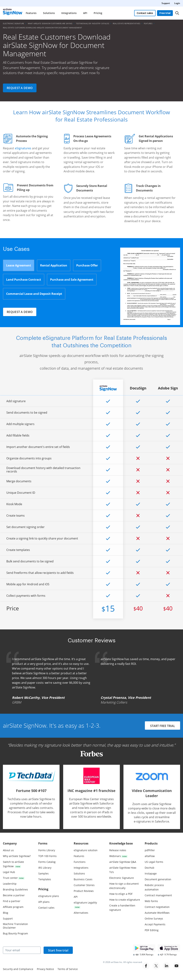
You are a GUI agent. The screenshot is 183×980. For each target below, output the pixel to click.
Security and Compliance (18, 969)
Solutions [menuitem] (49, 13)
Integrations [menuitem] (69, 13)
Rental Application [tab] (54, 265)
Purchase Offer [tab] (87, 265)
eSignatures (23, 148)
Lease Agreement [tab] (19, 265)
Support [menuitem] (166, 3)
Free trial (165, 13)
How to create (125, 900)
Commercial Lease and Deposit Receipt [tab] (34, 294)
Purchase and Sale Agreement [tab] (72, 280)
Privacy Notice (45, 969)
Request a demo (20, 88)
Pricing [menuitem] (98, 13)
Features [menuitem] (31, 13)
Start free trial (58, 950)
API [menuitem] (85, 13)
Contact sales (145, 13)
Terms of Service (68, 969)
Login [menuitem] (177, 3)
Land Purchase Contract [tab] (24, 280)
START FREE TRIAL (163, 726)
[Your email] (22, 950)
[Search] (177, 13)
